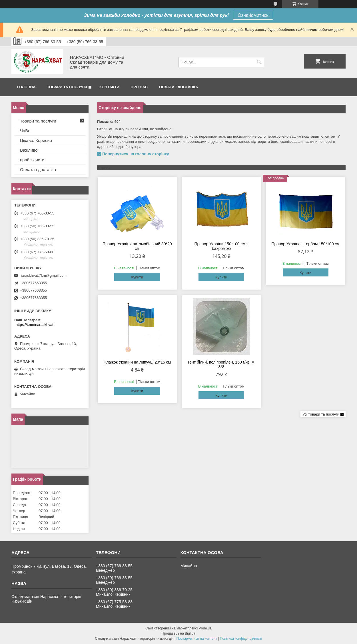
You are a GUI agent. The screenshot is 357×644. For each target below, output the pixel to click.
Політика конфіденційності (241, 639)
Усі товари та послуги (321, 414)
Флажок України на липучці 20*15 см (137, 362)
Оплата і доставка (178, 87)
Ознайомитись (253, 15)
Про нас (139, 87)
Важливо (29, 150)
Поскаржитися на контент (197, 639)
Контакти (109, 87)
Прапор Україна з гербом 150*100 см (305, 244)
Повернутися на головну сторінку (136, 154)
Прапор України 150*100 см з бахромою (221, 246)
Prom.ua (205, 628)
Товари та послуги (67, 87)
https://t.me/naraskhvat (35, 325)
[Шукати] (259, 62)
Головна (26, 87)
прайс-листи (32, 160)
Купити (137, 277)
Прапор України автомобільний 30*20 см (137, 246)
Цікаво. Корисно (36, 140)
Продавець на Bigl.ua (178, 633)
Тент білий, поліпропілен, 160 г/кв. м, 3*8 (221, 364)
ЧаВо (25, 131)
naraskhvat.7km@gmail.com (43, 275)
